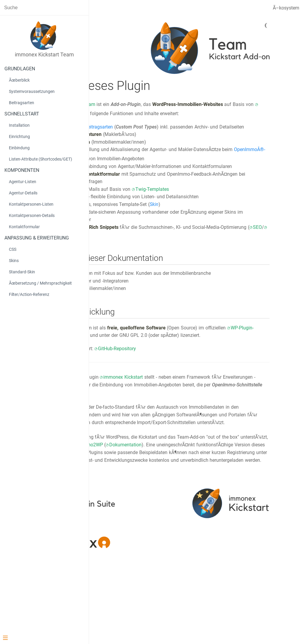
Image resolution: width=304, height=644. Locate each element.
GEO (202, 265)
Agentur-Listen (23, 182)
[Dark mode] (274, 26)
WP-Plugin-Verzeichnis (170, 373)
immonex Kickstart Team (145, 104)
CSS (13, 249)
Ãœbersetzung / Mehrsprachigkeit (40, 283)
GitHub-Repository (193, 394)
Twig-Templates (228, 219)
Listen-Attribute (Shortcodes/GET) (41, 159)
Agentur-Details (23, 193)
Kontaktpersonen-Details (32, 215)
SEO (187, 265)
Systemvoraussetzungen (32, 91)
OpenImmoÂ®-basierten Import (195, 174)
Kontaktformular (24, 227)
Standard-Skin (22, 272)
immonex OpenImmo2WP (222, 506)
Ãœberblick (19, 80)
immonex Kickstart (216, 114)
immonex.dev (201, 528)
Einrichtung (19, 137)
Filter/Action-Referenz (29, 294)
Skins (14, 261)
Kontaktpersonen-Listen (31, 204)
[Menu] (42, 638)
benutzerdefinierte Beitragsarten (155, 134)
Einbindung (19, 148)
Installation (19, 125)
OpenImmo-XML (139, 460)
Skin (230, 235)
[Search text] (44, 8)
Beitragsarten (22, 103)
